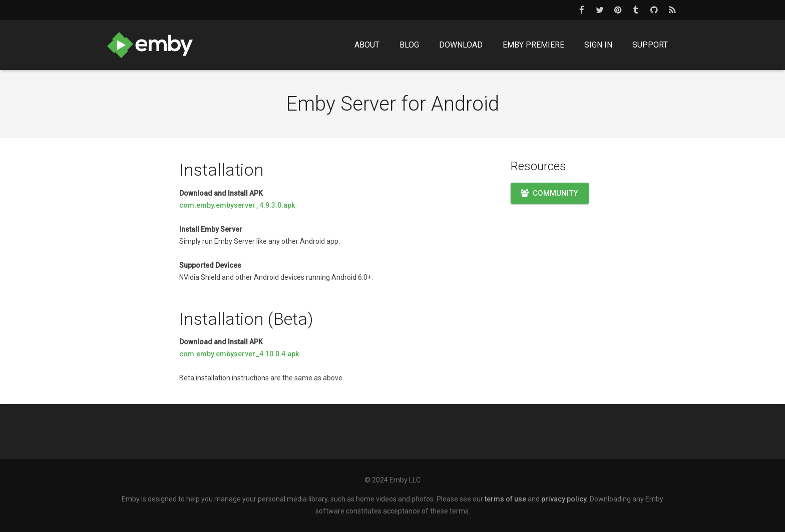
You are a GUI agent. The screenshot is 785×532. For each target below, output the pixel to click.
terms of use (505, 499)
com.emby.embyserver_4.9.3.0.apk (237, 205)
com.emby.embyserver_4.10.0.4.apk (239, 354)
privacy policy (564, 499)
